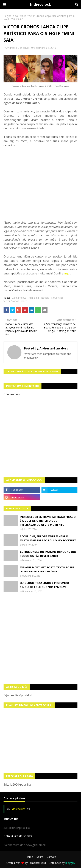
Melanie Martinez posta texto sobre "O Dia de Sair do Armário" (47, 569)
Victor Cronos (11, 301)
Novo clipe (57, 298)
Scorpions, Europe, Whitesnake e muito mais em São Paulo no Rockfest (48, 538)
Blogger (70, 863)
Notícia (45, 298)
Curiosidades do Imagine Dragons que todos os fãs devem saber (48, 554)
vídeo (23, 16)
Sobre (40, 857)
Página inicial (11, 16)
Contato (51, 857)
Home (29, 857)
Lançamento (19, 298)
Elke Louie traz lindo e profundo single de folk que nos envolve (44, 585)
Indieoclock (40, 4)
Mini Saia (34, 298)
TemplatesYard (37, 863)
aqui (67, 273)
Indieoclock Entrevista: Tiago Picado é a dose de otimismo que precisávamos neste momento (48, 521)
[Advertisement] (40, 638)
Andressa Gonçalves (18, 48)
